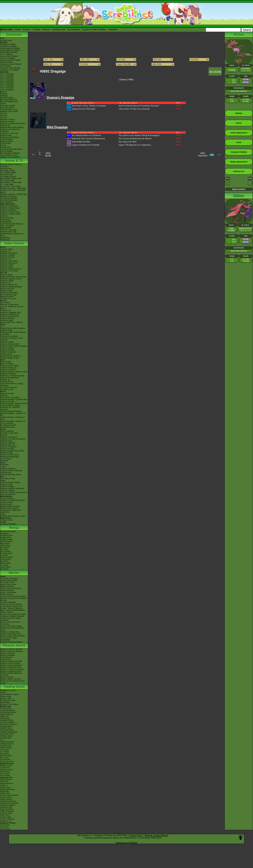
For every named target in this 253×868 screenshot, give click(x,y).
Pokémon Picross (7, 348)
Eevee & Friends (7, 677)
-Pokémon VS (6, 821)
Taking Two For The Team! (84, 109)
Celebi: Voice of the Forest (11, 588)
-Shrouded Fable (7, 730)
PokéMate (4, 461)
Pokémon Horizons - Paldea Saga (14, 194)
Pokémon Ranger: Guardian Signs (14, 399)
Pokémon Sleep (7, 267)
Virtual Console (6, 504)
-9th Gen (4, 113)
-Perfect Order (6, 708)
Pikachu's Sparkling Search (11, 671)
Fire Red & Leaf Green (9, 433)
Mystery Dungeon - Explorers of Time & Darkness (13, 422)
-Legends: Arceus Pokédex (11, 64)
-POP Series (5, 775)
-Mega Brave (5, 787)
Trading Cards (14, 687)
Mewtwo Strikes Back (9, 581)
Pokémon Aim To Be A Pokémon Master (13, 191)
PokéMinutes (5, 220)
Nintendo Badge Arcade (10, 358)
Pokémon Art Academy (9, 336)
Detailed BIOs (6, 537)
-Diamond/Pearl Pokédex (10, 50)
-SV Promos (5, 768)
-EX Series (4, 758)
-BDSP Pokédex (7, 62)
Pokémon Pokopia (7, 255)
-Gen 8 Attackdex (7, 88)
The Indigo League (8, 170)
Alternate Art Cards (8, 700)
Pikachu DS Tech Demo (10, 455)
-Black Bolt (4, 716)
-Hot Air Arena (6, 797)
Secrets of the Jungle (9, 638)
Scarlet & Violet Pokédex (94, 29)
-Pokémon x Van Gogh (9, 133)
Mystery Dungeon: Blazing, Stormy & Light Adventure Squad (14, 404)
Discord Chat (5, 147)
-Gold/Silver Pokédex (9, 46)
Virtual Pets (5, 512)
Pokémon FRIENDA (8, 524)
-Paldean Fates (6, 736)
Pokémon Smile (6, 291)
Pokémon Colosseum (9, 437)
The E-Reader (6, 459)
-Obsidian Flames (7, 742)
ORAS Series (6, 567)
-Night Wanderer (7, 809)
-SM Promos (5, 772)
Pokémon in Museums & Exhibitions (10, 130)
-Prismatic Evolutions (8, 724)
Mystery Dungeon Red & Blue (12, 451)
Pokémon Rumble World (10, 344)
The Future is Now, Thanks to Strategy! (89, 106)
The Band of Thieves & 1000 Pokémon (11, 339)
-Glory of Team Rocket (9, 795)
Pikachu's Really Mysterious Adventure (11, 674)
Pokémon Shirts (7, 141)
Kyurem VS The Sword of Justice (13, 614)
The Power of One (7, 582)
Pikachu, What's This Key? (11, 679)
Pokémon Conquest (8, 374)
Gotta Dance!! (6, 659)
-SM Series (5, 750)
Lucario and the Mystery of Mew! (13, 596)
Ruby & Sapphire (7, 431)
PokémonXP (5, 125)
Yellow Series (6, 545)
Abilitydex (4, 96)
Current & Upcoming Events (11, 149)
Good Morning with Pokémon (12, 224)
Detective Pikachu (7, 318)
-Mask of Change (7, 811)
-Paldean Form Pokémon (10, 157)
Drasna (123, 79)
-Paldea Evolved (7, 744)
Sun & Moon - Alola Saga (10, 186)
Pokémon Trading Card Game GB (14, 492)
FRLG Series (5, 551)
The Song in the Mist (127, 142)
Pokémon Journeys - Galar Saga (13, 188)
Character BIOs (6, 535)
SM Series (4, 569)
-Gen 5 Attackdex (7, 82)
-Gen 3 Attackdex (7, 78)
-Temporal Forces (7, 734)
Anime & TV (14, 161)
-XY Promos (5, 773)
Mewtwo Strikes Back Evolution (13, 636)
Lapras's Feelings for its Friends (85, 145)
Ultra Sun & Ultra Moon (9, 304)
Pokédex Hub (59, 29)
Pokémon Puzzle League (10, 482)
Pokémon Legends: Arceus (11, 279)
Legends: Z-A (6, 251)
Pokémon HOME (7, 281)
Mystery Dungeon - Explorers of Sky (13, 414)
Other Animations (7, 226)
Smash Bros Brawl (8, 427)
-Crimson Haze (6, 813)
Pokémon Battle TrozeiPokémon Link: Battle (13, 333)
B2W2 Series (5, 563)
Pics (178, 106)
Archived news (6, 40)
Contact (36, 29)
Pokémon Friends (7, 257)
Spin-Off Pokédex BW (9, 102)
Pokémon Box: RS (8, 445)
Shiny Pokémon (6, 202)
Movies (14, 573)
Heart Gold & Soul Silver (10, 397)
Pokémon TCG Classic (9, 704)
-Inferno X (4, 785)
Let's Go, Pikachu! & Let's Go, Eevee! (12, 307)
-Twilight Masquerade (9, 732)
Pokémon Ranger (7, 449)
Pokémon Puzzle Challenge (11, 471)
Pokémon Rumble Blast (9, 378)
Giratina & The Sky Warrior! (11, 604)
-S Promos (4, 827)
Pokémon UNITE (7, 265)
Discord (46, 29)
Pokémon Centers (7, 121)
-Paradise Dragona (8, 805)
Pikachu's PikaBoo (8, 655)
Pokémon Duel (6, 354)
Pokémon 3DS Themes (9, 508)
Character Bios (6, 168)
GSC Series (5, 547)
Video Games (14, 243)
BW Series (4, 561)
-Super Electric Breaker (9, 803)
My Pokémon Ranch (8, 425)
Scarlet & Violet (6, 249)
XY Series (4, 565)
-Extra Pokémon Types (9, 694)
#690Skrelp (48, 154)
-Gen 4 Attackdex (7, 80)
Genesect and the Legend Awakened (10, 619)
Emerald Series (6, 553)
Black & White (6, 362)
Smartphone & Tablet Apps (11, 510)
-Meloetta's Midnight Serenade (12, 616)
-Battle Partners (6, 799)
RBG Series (5, 543)
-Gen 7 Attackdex (7, 86)
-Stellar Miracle (6, 807)
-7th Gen (4, 117)
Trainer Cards (6, 696)
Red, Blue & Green (8, 478)
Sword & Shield (6, 275)
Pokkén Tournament (8, 352)
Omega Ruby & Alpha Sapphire (13, 328)
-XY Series (4, 752)
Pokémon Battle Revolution (11, 411)
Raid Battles (5, 702)
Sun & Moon (5, 303)
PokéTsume (5, 240)
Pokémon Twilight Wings (10, 208)
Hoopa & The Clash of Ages (11, 626)
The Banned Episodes (9, 200)
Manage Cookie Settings (157, 835)
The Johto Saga (7, 174)
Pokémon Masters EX (9, 263)
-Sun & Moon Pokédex (9, 56)
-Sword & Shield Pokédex (10, 60)
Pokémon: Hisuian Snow (10, 212)
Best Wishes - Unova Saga (11, 182)
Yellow (3, 480)
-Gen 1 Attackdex (7, 74)
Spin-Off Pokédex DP (9, 100)
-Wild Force (5, 815)
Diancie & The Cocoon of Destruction (10, 623)
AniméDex (4, 166)
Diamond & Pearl (7, 393)
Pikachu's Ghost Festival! (10, 663)
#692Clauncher (203, 154)
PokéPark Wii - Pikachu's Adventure (10, 408)
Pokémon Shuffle (7, 342)
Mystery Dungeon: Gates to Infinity (14, 372)
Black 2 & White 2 (7, 364)
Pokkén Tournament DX (10, 316)
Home (18, 29)
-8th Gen (4, 115)
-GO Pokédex (6, 66)
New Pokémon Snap (8, 295)
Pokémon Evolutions (8, 210)
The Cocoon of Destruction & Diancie (135, 138)
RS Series (4, 549)
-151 (2, 740)
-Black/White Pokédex (9, 52)
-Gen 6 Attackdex (7, 84)
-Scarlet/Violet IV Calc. (9, 110)
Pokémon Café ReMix (9, 261)
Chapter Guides (6, 539)
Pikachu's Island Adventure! (11, 665)
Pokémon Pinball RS (8, 447)
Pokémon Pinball (7, 486)
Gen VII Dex (215, 71)
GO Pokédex (74, 29)
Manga (14, 528)
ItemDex (4, 92)
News (2, 38)
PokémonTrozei (6, 453)
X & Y (2, 326)
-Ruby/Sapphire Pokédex (10, 48)
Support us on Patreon (126, 842)
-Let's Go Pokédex (8, 58)
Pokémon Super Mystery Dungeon (14, 346)
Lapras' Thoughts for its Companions (135, 145)
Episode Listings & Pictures (11, 165)
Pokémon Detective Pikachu (11, 642)
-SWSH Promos (7, 770)
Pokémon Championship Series (13, 123)
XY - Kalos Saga (7, 184)
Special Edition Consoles (10, 506)
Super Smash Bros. (8, 494)
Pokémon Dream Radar (10, 366)
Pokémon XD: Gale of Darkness (13, 439)
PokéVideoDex (6, 222)
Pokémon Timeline (8, 119)
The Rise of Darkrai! (8, 602)
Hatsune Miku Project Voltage (12, 127)
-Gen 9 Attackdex (7, 90)
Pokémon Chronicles (8, 196)
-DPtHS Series (6, 756)
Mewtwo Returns (7, 586)
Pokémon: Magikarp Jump (11, 312)
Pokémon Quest (7, 320)
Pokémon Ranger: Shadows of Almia (12, 418)
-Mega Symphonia (7, 789)
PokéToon (4, 216)
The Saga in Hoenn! (8, 176)
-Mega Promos (6, 766)
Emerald (4, 435)
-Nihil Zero (4, 781)
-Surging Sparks (7, 726)
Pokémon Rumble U (8, 370)
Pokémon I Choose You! (10, 632)
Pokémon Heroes (7, 590)
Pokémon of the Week (9, 112)
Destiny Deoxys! (7, 594)
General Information (8, 531)
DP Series (4, 555)
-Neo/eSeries (5, 760)
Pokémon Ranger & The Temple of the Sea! (14, 599)
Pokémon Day (6, 135)
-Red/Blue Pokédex (8, 44)
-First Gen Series (7, 762)
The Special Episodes (9, 198)
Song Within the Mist (81, 142)
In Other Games (7, 502)
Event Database (7, 151)
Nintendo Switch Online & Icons (13, 516)
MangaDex (5, 533)
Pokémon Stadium (8, 490)
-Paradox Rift (5, 738)
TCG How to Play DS (9, 388)
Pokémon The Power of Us (11, 634)
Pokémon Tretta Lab (8, 368)
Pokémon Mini (6, 473)
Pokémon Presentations (10, 137)
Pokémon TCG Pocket (9, 271)
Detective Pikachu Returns (11, 269)
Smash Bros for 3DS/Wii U (11, 356)
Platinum (4, 395)
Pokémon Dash (6, 441)
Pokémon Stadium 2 (8, 469)
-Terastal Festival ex (8, 801)
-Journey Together (7, 722)
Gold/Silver (5, 465)
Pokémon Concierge (8, 230)
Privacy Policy (136, 835)
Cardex (3, 104)
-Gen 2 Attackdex (7, 76)
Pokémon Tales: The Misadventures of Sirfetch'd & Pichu (12, 234)
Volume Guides (6, 541)
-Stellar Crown (6, 728)
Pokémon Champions (9, 253)
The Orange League (8, 172)
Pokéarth (113, 29)
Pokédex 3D (5, 380)
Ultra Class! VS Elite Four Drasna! (134, 109)
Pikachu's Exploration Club (11, 667)
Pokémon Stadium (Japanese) (12, 488)
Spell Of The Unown (8, 584)
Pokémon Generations (9, 206)
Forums (27, 29)
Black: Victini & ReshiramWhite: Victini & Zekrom (13, 611)
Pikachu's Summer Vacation (11, 649)
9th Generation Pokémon (10, 153)
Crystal (3, 467)
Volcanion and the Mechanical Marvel (12, 629)
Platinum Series (6, 557)
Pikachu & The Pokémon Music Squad (13, 682)
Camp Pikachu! (6, 657)
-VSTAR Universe (7, 819)
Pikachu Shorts (14, 645)
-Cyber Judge (6, 817)
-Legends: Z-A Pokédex (9, 70)
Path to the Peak (7, 218)
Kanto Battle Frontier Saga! (11, 178)
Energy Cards (6, 698)
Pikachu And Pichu (8, 653)
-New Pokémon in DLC (9, 155)
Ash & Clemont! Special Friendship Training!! (139, 106)
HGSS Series (6, 559)
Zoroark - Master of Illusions (11, 608)
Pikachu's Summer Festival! (11, 661)
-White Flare (5, 718)
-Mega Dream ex (7, 783)
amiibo (3, 514)
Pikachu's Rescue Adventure (11, 651)
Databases (14, 35)
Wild (131, 79)
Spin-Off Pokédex (7, 98)
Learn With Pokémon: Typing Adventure (12, 385)
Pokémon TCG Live (8, 299)
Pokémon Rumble (7, 401)
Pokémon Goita (6, 520)
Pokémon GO (6, 259)
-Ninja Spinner (6, 779)
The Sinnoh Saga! (7, 180)
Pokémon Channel (8, 443)
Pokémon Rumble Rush (10, 314)
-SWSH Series (6, 748)
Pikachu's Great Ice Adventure (12, 669)
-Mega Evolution (7, 714)
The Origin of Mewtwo (9, 579)
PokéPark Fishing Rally (9, 457)
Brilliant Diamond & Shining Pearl (13, 277)
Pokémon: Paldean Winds (10, 214)
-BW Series (5, 754)
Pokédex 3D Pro (7, 382)
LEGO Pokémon (7, 139)
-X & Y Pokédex (6, 54)
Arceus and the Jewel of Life (11, 606)
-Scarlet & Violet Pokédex (10, 68)
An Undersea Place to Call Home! (86, 135)
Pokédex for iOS (7, 390)
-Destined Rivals (7, 720)
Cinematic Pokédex (8, 106)
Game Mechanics (7, 108)
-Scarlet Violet (6, 746)
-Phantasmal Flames (8, 712)
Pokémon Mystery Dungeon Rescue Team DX (11, 288)
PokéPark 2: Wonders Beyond (12, 376)
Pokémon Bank (6, 330)
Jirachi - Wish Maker (8, 592)
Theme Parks (6, 143)
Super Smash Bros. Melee (11, 475)
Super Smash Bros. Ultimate (11, 322)
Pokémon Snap (6, 484)
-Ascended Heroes (8, 710)
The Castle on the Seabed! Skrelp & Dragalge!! (139, 135)
